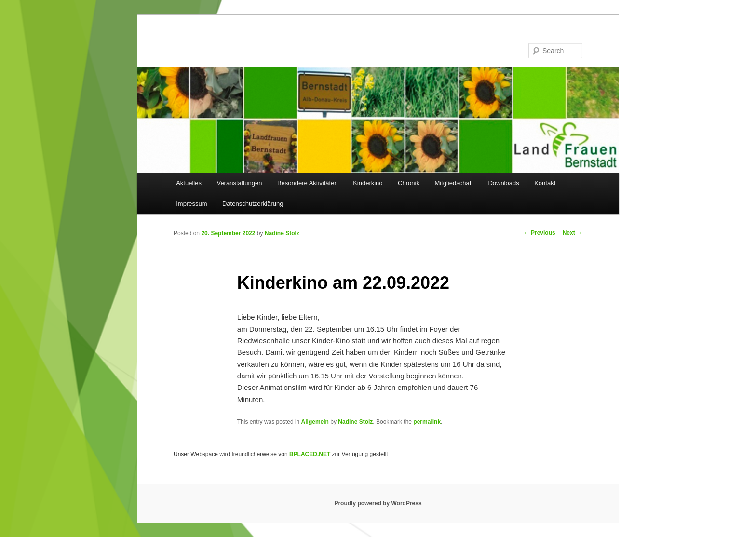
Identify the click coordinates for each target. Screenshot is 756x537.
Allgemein (315, 422)
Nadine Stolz (282, 233)
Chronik (409, 183)
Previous (540, 233)
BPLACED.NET (310, 454)
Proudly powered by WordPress (378, 503)
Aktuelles (189, 183)
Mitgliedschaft (453, 183)
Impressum (191, 204)
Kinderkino (368, 183)
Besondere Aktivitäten (308, 183)
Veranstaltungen (239, 183)
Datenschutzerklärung (253, 204)
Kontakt (545, 183)
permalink (427, 422)
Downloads (503, 183)
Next (573, 233)
